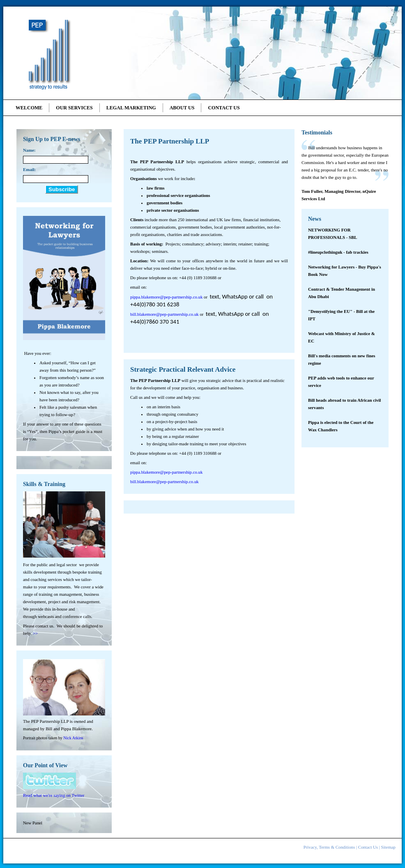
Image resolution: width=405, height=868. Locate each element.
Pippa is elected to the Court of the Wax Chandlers (341, 426)
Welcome (29, 108)
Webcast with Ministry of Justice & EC (342, 337)
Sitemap (388, 847)
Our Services (74, 108)
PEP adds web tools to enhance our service (341, 382)
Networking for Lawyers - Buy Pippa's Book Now (345, 271)
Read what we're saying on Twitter (54, 795)
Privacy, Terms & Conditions (329, 847)
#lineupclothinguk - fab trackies (338, 252)
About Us (182, 108)
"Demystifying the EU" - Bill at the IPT (341, 315)
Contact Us (224, 108)
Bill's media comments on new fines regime (342, 359)
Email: (29, 169)
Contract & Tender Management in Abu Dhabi (342, 293)
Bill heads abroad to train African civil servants (344, 404)
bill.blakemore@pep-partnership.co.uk (165, 314)
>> (35, 633)
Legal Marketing (131, 108)
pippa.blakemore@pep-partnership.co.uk (166, 297)
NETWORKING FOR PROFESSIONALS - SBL (333, 234)
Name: (29, 150)
